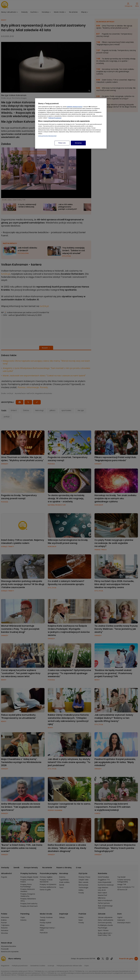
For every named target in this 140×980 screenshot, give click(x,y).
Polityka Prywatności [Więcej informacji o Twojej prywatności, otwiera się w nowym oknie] (55, 118)
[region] (71, 123)
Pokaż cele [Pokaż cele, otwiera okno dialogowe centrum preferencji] (62, 143)
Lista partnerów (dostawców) (47, 136)
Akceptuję (78, 143)
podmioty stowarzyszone (74, 107)
